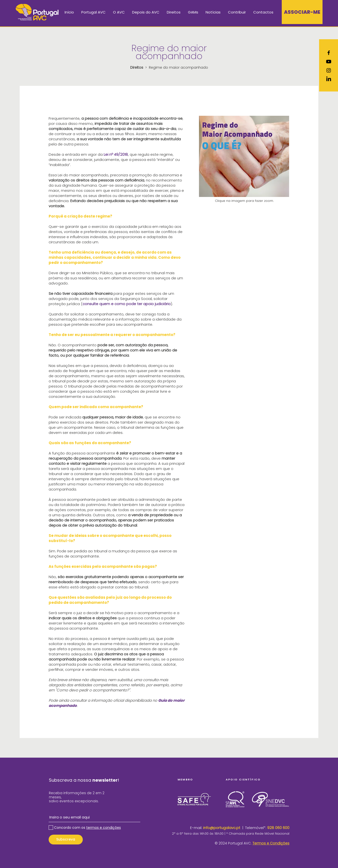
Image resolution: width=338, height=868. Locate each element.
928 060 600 (278, 828)
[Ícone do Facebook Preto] (329, 53)
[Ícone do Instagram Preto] (329, 70)
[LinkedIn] (329, 79)
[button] (93, 12)
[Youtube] (329, 62)
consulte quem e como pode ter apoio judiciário (127, 304)
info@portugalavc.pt (222, 828)
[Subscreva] (66, 840)
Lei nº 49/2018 (116, 154)
